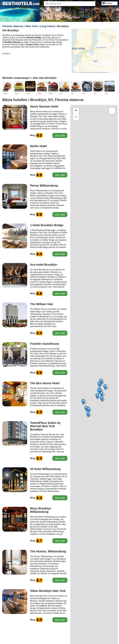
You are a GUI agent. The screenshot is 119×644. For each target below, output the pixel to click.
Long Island (47, 26)
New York (31, 26)
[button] (105, 387)
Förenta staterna (13, 26)
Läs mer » (6, 54)
